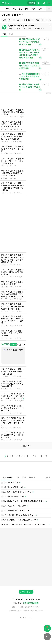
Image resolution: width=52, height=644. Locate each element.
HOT (8, 9)
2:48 (48, 477)
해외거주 (27, 28)
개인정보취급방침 (31, 603)
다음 (35, 456)
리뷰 (44, 20)
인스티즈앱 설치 (26, 592)
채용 (38, 599)
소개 (13, 599)
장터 (40, 9)
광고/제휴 (30, 599)
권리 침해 (18, 603)
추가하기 (14, 344)
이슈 (14, 9)
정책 (11, 20)
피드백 (18, 20)
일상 (20, 9)
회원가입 (32, 3)
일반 (4, 20)
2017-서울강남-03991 (27, 610)
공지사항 (5, 15)
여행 (10, 28)
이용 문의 (20, 599)
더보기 (21, 345)
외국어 (18, 28)
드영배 (33, 9)
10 (28, 456)
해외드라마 (39, 28)
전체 (4, 34)
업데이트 (16, 15)
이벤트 (36, 20)
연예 (26, 9)
